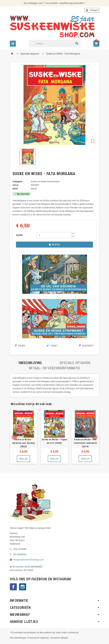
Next (95, 437)
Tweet (52, 346)
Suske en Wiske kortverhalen (45, 181)
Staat (15, 189)
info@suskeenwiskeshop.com (29, 560)
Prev (14, 437)
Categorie (17, 181)
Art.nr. (16, 185)
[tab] (30, 363)
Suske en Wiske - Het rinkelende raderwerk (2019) (85, 443)
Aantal (19, 235)
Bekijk (23, 459)
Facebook (13, 587)
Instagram (23, 587)
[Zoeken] (54, 44)
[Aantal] (54, 235)
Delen (20, 346)
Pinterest (86, 346)
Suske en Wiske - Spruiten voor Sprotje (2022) (24, 443)
